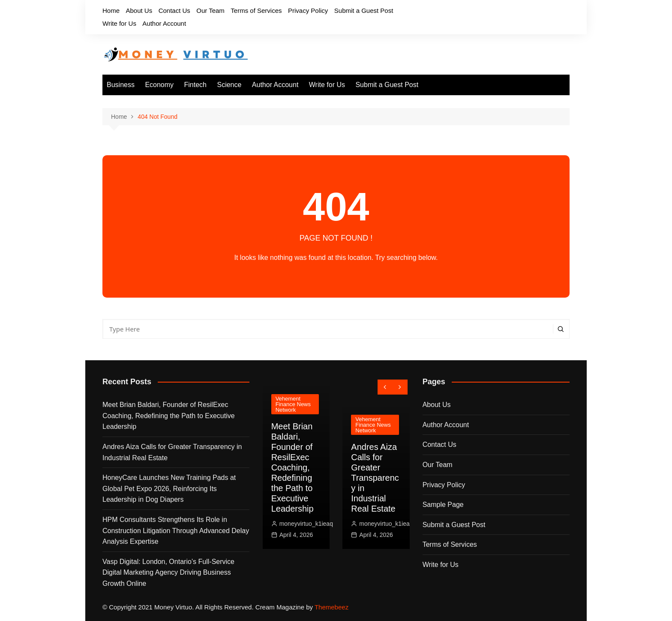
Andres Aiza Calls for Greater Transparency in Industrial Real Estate (172, 452)
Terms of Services (256, 11)
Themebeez (331, 607)
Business (121, 85)
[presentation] (385, 387)
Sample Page (443, 505)
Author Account (164, 23)
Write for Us (119, 23)
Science (229, 85)
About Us (139, 11)
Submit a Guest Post (364, 11)
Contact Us (174, 11)
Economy (159, 85)
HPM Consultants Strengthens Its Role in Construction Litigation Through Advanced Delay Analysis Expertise (176, 531)
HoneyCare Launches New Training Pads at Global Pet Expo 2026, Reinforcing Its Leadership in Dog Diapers (169, 488)
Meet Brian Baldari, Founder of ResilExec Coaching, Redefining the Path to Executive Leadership (169, 416)
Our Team (210, 11)
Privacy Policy (308, 11)
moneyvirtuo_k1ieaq (306, 524)
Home (111, 11)
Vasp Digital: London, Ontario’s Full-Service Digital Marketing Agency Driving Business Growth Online (168, 573)
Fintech (195, 85)
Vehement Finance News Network (293, 404)
